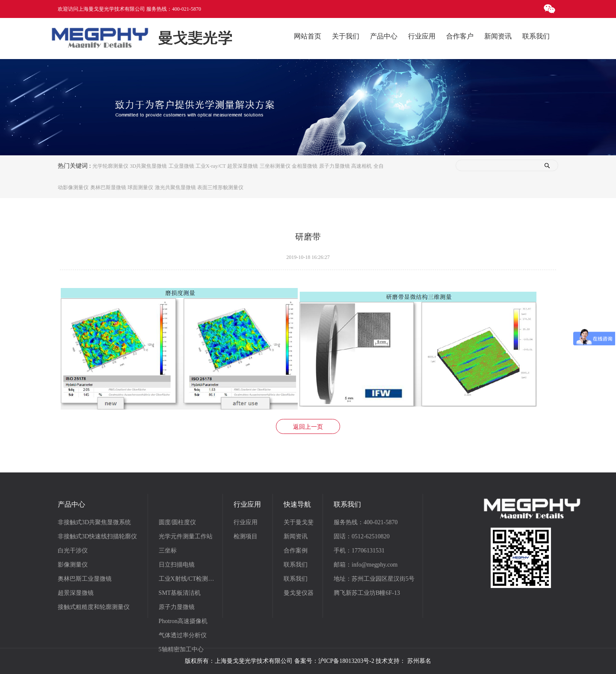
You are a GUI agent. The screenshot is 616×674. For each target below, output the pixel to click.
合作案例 (296, 551)
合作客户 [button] (460, 36)
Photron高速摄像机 (183, 621)
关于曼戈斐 (299, 522)
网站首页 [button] (308, 36)
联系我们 (296, 565)
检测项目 (246, 536)
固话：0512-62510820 (362, 536)
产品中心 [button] (384, 36)
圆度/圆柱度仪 (178, 522)
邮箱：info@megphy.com (366, 565)
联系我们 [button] (536, 36)
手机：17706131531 (359, 551)
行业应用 (246, 522)
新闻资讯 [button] (498, 36)
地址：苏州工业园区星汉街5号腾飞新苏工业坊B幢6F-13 (374, 586)
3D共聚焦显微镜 (148, 166)
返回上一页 (308, 427)
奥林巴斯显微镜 (108, 187)
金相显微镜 (305, 166)
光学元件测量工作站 (186, 536)
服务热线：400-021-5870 (366, 522)
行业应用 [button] (422, 36)
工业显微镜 (181, 166)
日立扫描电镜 (177, 565)
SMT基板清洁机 (180, 593)
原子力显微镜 (335, 166)
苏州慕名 (419, 661)
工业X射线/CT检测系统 (189, 579)
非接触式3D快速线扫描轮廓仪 (97, 536)
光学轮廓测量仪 (110, 166)
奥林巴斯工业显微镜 (85, 579)
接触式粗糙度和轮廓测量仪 (94, 607)
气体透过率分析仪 (183, 635)
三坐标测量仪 (275, 166)
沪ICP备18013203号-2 (346, 661)
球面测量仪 (140, 187)
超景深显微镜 (243, 166)
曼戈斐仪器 (299, 593)
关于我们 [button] (346, 36)
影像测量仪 (73, 565)
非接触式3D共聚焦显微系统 (94, 522)
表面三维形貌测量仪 (220, 187)
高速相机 (361, 166)
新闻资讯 (296, 536)
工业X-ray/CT (211, 166)
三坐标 (168, 551)
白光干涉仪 (73, 551)
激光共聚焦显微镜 (175, 187)
